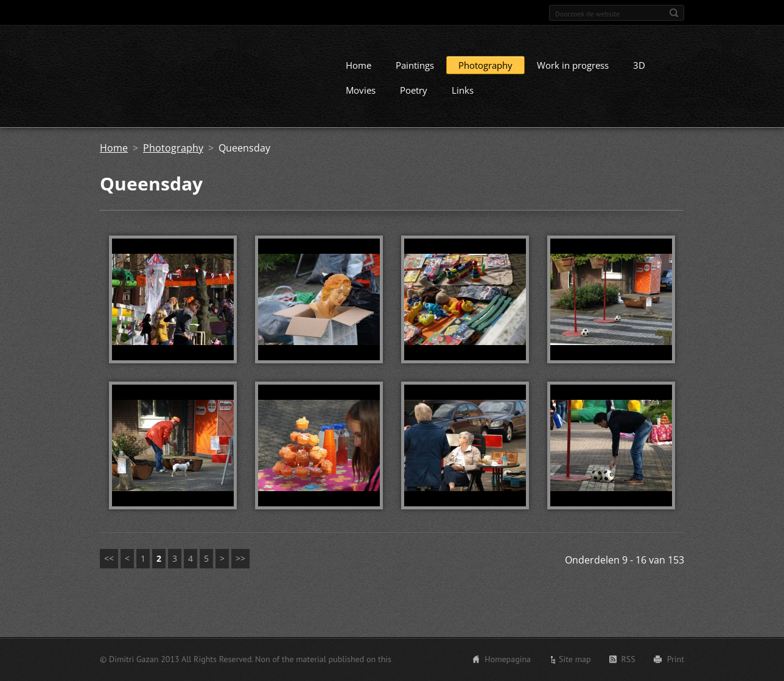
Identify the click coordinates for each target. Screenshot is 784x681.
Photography (485, 76)
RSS (628, 661)
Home (359, 76)
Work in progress (573, 76)
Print (676, 661)
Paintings (415, 76)
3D (639, 76)
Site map (575, 661)
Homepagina (508, 661)
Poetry (414, 101)
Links (463, 101)
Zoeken (674, 13)
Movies (361, 101)
